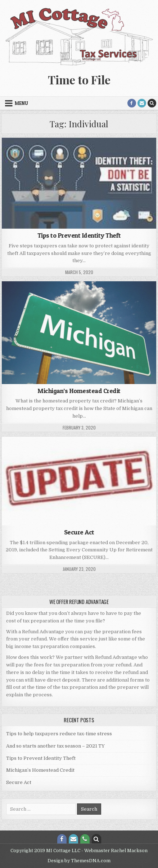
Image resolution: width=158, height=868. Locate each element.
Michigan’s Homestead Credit (79, 391)
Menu (21, 103)
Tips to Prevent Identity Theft (79, 235)
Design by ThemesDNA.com (79, 861)
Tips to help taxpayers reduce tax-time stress (59, 734)
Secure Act (79, 532)
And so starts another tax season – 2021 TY (55, 746)
